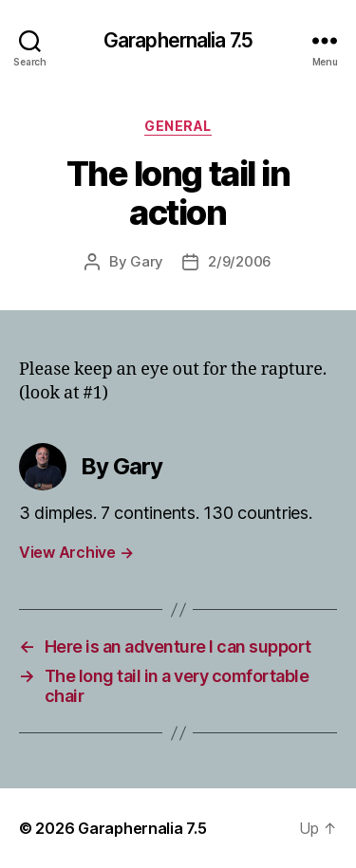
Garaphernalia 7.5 (178, 40)
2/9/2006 (240, 261)
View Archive (76, 552)
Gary (147, 261)
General (178, 126)
